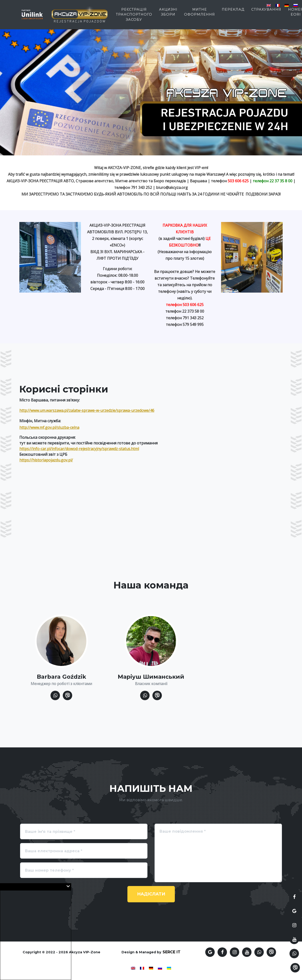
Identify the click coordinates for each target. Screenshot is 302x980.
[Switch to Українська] (169, 968)
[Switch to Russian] (296, 5)
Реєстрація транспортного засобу (134, 17)
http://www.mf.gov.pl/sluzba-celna (49, 427)
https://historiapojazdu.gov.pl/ (46, 460)
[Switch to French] (278, 5)
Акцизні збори (168, 15)
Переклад (233, 12)
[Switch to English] (269, 5)
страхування (266, 12)
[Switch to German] (287, 5)
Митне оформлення (199, 15)
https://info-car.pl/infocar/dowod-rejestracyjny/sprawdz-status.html (79, 449)
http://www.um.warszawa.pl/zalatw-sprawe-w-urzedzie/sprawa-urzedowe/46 (87, 410)
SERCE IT (172, 952)
